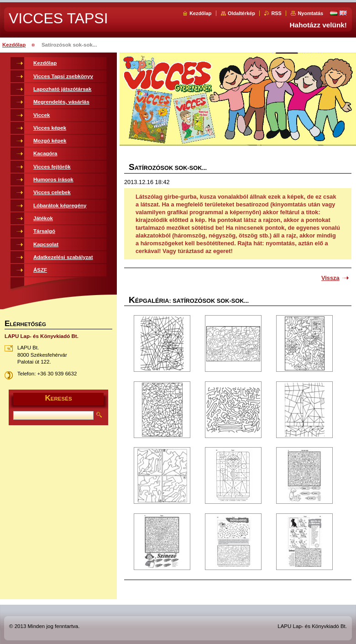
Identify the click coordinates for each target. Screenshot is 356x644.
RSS (276, 13)
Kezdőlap (200, 13)
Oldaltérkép (241, 13)
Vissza (330, 278)
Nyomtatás (310, 13)
